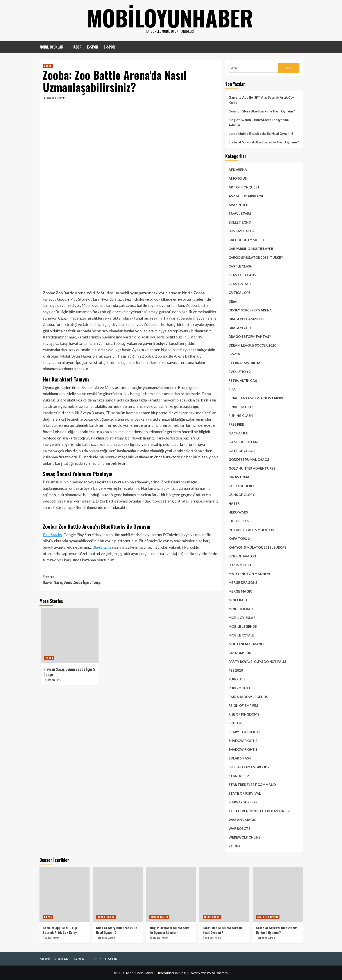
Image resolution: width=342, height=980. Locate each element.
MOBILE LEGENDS (243, 626)
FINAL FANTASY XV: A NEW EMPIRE (256, 398)
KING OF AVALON (242, 556)
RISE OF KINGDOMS (244, 714)
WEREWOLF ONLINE (245, 837)
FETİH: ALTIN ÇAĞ (243, 380)
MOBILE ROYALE (241, 635)
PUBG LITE (237, 679)
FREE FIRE (236, 424)
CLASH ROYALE (240, 284)
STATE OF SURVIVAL (245, 793)
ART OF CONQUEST (244, 187)
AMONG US (238, 178)
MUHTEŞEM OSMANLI (246, 644)
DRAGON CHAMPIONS (246, 319)
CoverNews (197, 973)
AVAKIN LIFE (238, 205)
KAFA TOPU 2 (239, 539)
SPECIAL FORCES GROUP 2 (249, 767)
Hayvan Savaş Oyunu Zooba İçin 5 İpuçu (87, 580)
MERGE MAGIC (240, 591)
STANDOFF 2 (239, 776)
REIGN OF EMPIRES (243, 705)
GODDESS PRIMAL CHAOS (249, 459)
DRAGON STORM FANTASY (250, 336)
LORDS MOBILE (240, 565)
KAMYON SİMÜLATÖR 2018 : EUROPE (258, 547)
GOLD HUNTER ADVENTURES (252, 468)
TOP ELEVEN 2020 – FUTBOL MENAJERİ (259, 811)
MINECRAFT (238, 600)
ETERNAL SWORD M (244, 363)
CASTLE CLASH (240, 266)
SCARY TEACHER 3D (244, 732)
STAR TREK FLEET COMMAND (252, 785)
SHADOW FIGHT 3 (243, 749)
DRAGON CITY (240, 328)
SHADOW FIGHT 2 (243, 741)
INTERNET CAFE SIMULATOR (251, 530)
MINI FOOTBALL (241, 609)
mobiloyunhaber (170, 18)
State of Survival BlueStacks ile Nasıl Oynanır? (264, 142)
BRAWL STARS (240, 213)
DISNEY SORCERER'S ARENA (250, 310)
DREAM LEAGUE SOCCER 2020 (252, 345)
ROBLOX (235, 723)
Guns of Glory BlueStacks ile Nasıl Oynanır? (262, 111)
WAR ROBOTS (239, 828)
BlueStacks (52, 535)
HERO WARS (238, 512)
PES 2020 (236, 670)
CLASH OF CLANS (242, 275)
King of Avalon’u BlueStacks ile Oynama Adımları (259, 122)
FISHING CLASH (241, 416)
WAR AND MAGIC (242, 820)
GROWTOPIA (239, 477)
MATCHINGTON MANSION (249, 574)
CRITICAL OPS (239, 293)
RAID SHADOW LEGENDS (248, 697)
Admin (61, 98)
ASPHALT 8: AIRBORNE (246, 196)
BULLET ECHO (240, 222)
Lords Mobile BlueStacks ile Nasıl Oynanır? (261, 134)
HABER (77, 47)
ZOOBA (48, 66)
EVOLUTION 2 (240, 372)
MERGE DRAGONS (243, 582)
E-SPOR (93, 47)
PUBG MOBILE (240, 688)
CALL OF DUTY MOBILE (247, 240)
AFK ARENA (238, 170)
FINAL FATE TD (241, 407)
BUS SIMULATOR (242, 231)
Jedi (59, 680)
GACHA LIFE (238, 433)
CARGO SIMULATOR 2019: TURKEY (256, 257)
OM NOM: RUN (240, 653)
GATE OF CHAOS (242, 451)
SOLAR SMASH (240, 758)
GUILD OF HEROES (243, 486)
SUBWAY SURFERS (243, 802)
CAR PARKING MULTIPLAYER (251, 249)
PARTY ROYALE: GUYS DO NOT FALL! (257, 662)
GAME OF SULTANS (244, 442)
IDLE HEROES (239, 521)
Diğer (233, 301)
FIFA (232, 389)
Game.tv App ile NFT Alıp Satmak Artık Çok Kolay (261, 100)
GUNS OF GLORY (242, 495)
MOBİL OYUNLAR (51, 47)
